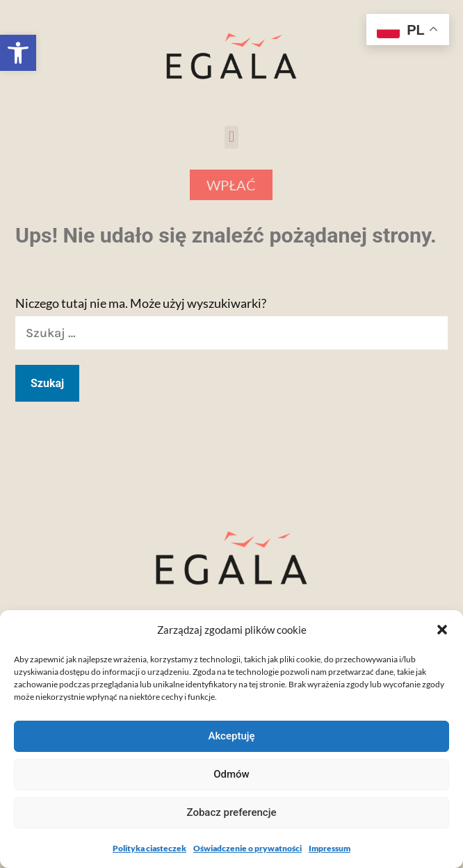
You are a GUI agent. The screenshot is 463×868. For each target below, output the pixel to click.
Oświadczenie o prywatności (247, 848)
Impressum (330, 848)
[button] (18, 53)
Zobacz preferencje (232, 812)
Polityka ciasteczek (149, 848)
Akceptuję (231, 736)
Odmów (231, 774)
